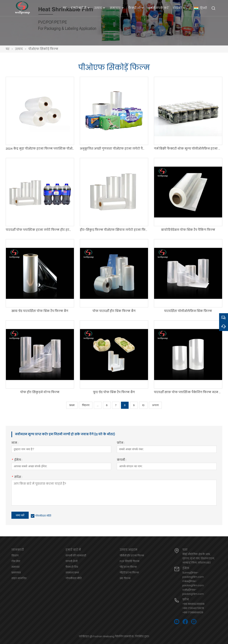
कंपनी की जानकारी (76, 556)
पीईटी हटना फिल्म (129, 573)
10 (143, 405)
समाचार (15, 567)
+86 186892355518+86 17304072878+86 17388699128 (193, 608)
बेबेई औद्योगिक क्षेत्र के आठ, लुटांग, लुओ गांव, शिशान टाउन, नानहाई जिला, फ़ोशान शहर (199, 558)
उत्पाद (19, 49)
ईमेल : (17, 460)
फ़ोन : (121, 443)
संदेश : (17, 477)
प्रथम (72, 405)
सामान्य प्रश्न (72, 573)
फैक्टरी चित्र (72, 567)
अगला (155, 405)
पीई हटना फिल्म (128, 567)
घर (8, 49)
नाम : (15, 443)
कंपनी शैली (72, 561)
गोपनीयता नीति (43, 516)
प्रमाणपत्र (16, 573)
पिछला (86, 405)
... (98, 405)
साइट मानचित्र (19, 578)
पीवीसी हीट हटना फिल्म (132, 556)
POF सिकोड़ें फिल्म (129, 561)
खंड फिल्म (125, 578)
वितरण (15, 556)
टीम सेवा (16, 561)
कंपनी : (122, 460)
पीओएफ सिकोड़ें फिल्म (43, 49)
